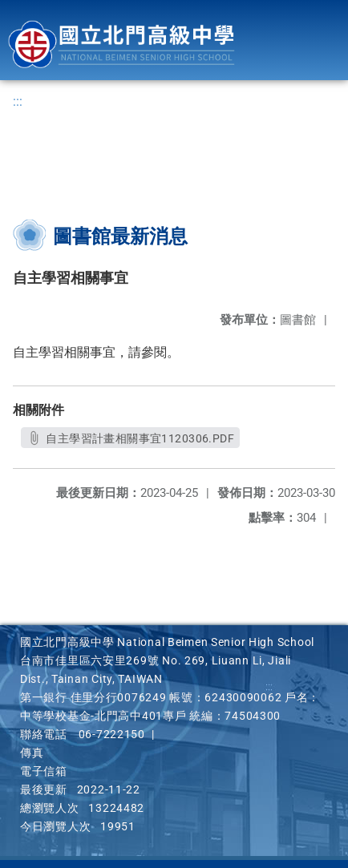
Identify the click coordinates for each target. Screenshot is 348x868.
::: (18, 101)
